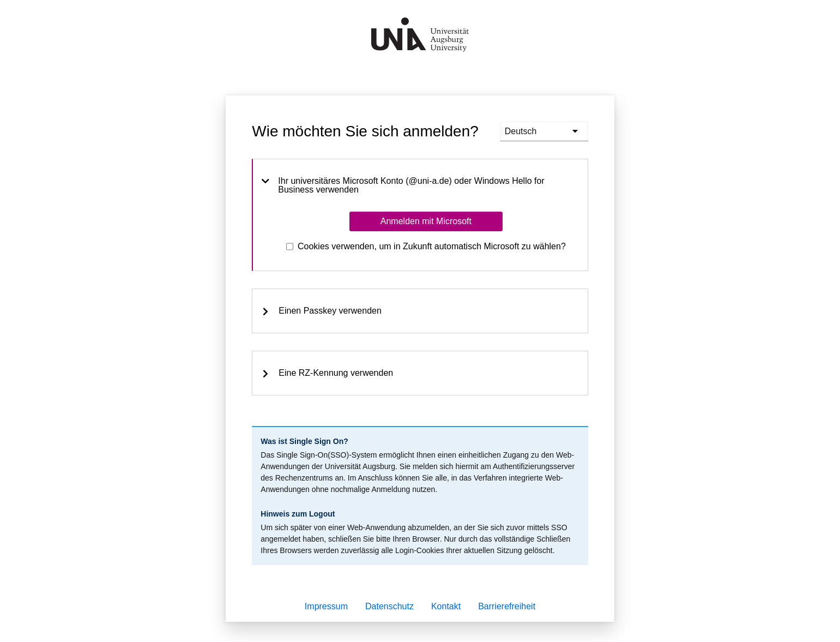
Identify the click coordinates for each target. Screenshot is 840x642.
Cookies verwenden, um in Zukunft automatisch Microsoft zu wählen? (432, 246)
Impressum (326, 606)
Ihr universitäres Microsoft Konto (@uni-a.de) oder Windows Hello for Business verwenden (403, 185)
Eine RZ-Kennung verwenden (327, 373)
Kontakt (446, 606)
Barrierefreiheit (507, 606)
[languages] (544, 131)
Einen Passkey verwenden (321, 311)
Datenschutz (389, 606)
